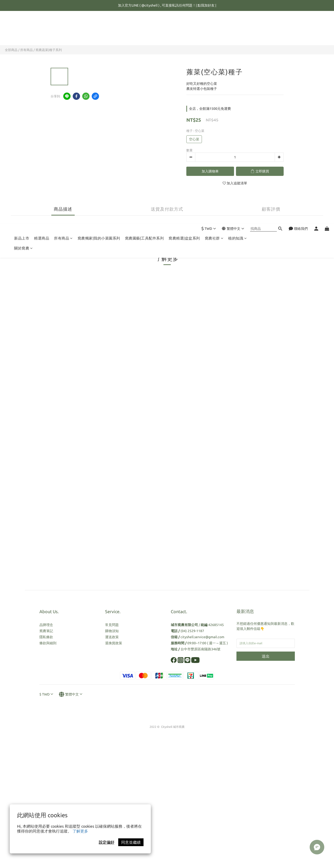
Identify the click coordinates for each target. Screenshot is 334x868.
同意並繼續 (131, 842)
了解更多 (80, 831)
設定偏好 (107, 842)
